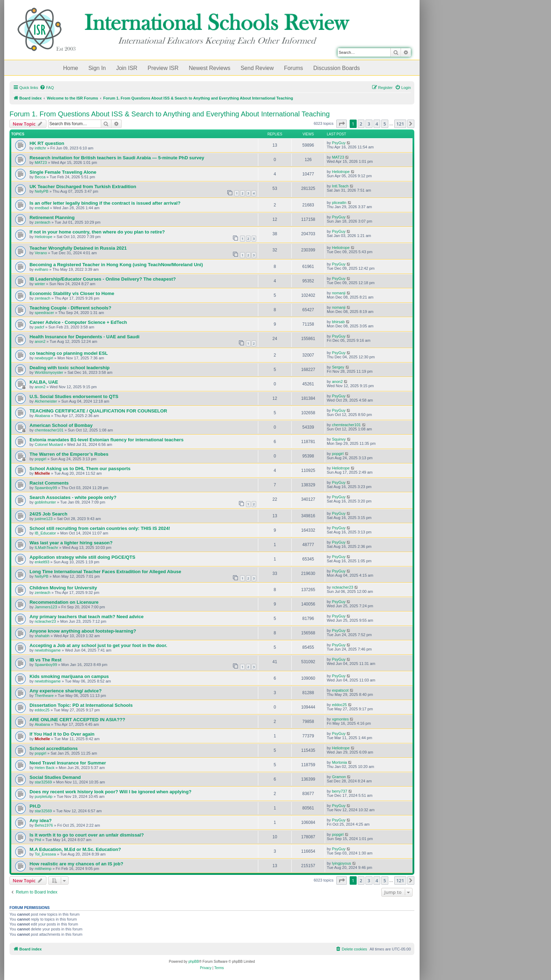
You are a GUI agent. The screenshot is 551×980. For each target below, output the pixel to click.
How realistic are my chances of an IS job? (76, 864)
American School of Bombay (61, 425)
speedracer (44, 313)
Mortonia (340, 762)
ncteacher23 (343, 587)
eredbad (42, 208)
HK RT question (47, 143)
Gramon (339, 777)
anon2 (40, 341)
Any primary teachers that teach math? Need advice (87, 617)
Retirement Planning (52, 217)
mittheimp (43, 869)
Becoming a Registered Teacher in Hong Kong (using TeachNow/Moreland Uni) (116, 265)
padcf (40, 327)
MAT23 (41, 162)
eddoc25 (42, 710)
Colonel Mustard (49, 444)
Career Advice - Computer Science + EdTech (78, 322)
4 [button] (377, 124)
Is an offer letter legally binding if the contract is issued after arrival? (105, 203)
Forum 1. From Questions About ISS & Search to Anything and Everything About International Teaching (170, 114)
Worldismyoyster (49, 372)
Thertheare (44, 696)
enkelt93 (42, 562)
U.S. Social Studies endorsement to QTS (74, 396)
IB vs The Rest (46, 660)
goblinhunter (46, 502)
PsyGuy (339, 143)
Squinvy (339, 439)
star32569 (43, 782)
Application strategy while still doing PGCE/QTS (82, 557)
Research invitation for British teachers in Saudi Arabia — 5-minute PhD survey (117, 158)
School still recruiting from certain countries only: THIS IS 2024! (100, 528)
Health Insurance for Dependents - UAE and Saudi (85, 337)
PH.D (35, 806)
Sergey (338, 367)
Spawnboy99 (46, 488)
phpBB (194, 962)
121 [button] (400, 124)
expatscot (340, 690)
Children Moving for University (63, 588)
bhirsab (338, 322)
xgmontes (341, 719)
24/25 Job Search (48, 514)
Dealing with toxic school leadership (70, 368)
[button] (342, 124)
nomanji (339, 293)
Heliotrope (341, 172)
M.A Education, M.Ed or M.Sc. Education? (75, 849)
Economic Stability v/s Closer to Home (72, 293)
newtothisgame (48, 650)
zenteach (43, 222)
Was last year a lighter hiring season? (71, 543)
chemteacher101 (49, 430)
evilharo (42, 269)
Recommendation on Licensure (64, 602)
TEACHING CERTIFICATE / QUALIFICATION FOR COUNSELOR (98, 411)
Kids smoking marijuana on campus (69, 676)
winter (40, 284)
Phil (38, 840)
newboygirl (44, 358)
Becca (40, 177)
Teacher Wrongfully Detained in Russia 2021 (78, 248)
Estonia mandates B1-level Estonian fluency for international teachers (106, 440)
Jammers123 (46, 607)
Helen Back (45, 768)
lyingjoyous (342, 863)
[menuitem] (47, 88)
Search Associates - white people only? (73, 497)
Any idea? (41, 821)
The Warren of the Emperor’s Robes (69, 454)
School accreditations (54, 748)
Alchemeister (46, 401)
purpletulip (44, 796)
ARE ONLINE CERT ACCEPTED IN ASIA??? (77, 720)
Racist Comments (49, 483)
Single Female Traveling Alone (63, 172)
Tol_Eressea (46, 854)
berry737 (340, 791)
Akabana (42, 416)
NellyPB (42, 191)
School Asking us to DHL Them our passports (80, 469)
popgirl (41, 459)
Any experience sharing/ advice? (66, 691)
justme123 (44, 519)
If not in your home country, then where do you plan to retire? (97, 232)
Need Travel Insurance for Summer (68, 763)
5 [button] (385, 124)
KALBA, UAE (44, 382)
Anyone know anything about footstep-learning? (83, 631)
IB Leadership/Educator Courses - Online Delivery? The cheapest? (103, 279)
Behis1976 (44, 825)
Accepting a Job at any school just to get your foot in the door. (98, 645)
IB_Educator (46, 533)
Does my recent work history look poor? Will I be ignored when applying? (111, 792)
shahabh (42, 636)
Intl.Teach (340, 186)
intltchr (40, 148)
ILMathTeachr (47, 547)
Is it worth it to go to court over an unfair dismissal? (87, 835)
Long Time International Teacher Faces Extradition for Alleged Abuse (105, 572)
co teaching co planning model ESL (69, 353)
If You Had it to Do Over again (62, 734)
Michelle (42, 473)
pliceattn (339, 203)
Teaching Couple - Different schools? (70, 308)
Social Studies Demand (55, 777)
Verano (41, 253)
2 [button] (361, 124)
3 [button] (369, 124)
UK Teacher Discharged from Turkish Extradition (83, 187)
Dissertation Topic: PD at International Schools (81, 705)
